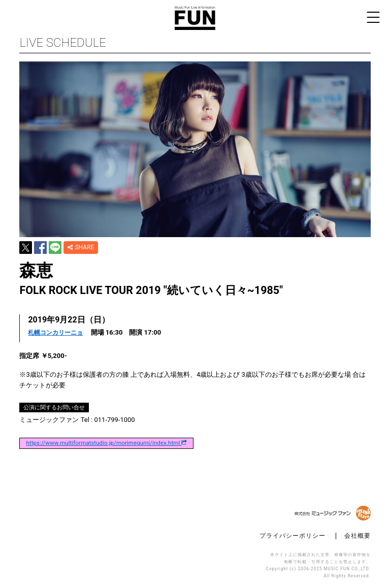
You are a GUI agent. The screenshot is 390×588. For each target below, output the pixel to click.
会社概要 (357, 536)
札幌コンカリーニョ (55, 333)
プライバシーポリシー (292, 536)
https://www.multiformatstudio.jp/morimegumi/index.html (106, 443)
